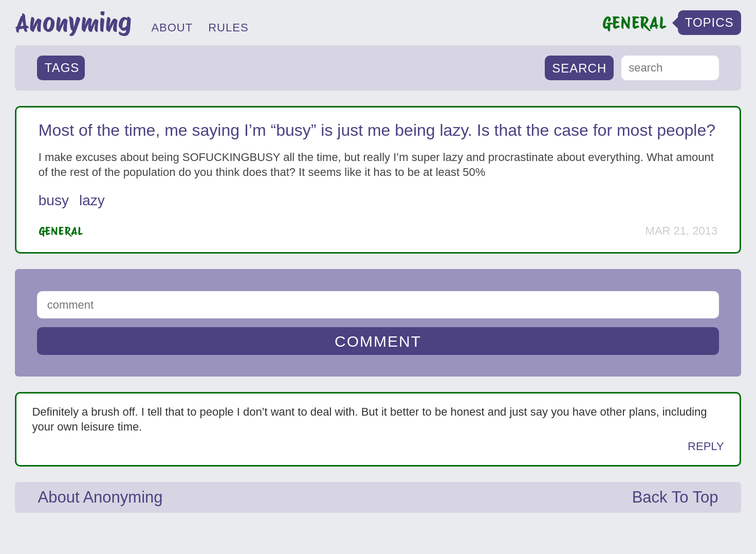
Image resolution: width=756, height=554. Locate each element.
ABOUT (172, 28)
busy (54, 200)
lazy (92, 200)
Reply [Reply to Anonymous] (706, 446)
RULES (228, 28)
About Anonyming (100, 497)
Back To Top (675, 497)
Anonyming (73, 23)
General (61, 231)
